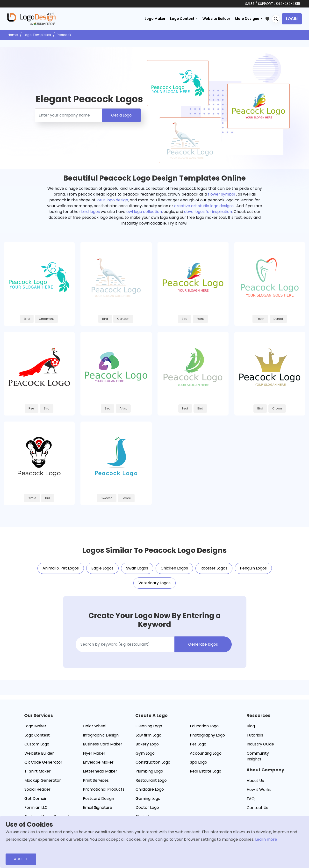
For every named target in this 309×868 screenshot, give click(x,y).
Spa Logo (198, 762)
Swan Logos (137, 568)
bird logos (90, 212)
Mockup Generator (43, 780)
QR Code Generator (43, 762)
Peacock (64, 35)
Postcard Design (98, 799)
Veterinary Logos (154, 583)
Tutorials (255, 735)
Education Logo (204, 726)
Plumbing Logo (149, 771)
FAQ (251, 799)
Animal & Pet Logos (61, 568)
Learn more (266, 839)
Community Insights (258, 756)
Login (292, 19)
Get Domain (36, 799)
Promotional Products (104, 789)
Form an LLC (36, 807)
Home (13, 35)
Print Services (96, 780)
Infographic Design (101, 735)
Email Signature (97, 807)
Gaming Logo (148, 799)
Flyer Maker (94, 753)
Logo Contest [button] (183, 19)
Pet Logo (198, 744)
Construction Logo (153, 762)
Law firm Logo (148, 735)
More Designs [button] (247, 19)
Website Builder (216, 19)
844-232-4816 (288, 4)
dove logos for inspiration (208, 212)
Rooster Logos (214, 568)
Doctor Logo (147, 807)
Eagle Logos (102, 568)
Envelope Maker (98, 762)
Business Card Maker (103, 744)
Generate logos (203, 644)
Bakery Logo (147, 744)
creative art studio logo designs (204, 206)
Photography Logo (207, 735)
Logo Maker (155, 19)
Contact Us (257, 808)
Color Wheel (95, 726)
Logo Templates (37, 35)
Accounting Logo (206, 753)
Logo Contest (37, 735)
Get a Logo (121, 115)
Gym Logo (145, 753)
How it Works (259, 790)
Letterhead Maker (100, 771)
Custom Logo (37, 744)
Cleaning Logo (149, 726)
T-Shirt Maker (38, 771)
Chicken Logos (174, 568)
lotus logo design (112, 200)
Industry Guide (260, 744)
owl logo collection (144, 212)
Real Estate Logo (206, 771)
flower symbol (222, 194)
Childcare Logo (150, 789)
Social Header (37, 789)
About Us (255, 781)
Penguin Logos (253, 568)
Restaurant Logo (151, 780)
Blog (251, 726)
